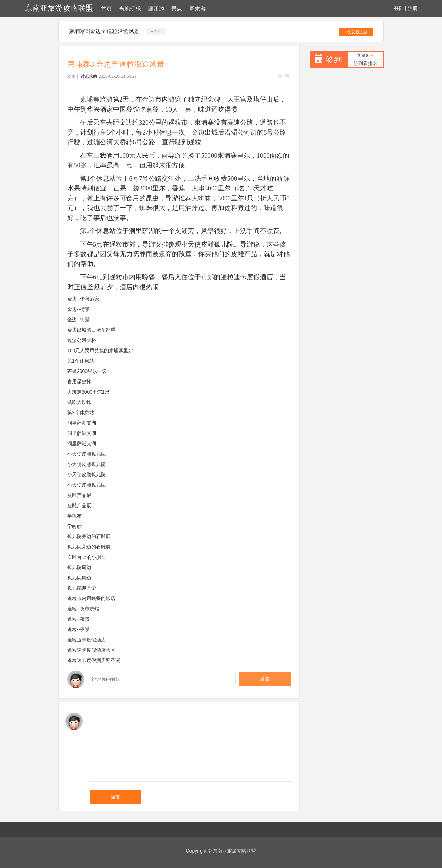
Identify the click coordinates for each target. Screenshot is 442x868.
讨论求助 (89, 76)
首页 (106, 9)
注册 (413, 8)
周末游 (197, 9)
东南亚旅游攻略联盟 (59, 8)
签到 (334, 59)
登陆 (399, 8)
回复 (115, 797)
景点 (177, 9)
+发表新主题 (356, 32)
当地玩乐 (130, 9)
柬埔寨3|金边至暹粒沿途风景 (104, 31)
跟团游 (156, 9)
